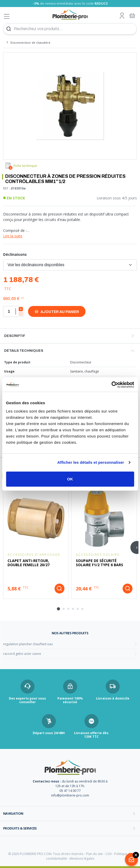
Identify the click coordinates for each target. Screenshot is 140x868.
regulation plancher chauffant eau (28, 644)
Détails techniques (24, 351)
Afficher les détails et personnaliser (91, 462)
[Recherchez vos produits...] (70, 29)
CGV (109, 854)
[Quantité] (14, 311)
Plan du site (94, 854)
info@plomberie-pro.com (70, 795)
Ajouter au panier (57, 312)
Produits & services (20, 828)
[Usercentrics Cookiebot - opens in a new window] (111, 385)
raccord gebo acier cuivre (22, 654)
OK (70, 479)
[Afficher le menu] (7, 16)
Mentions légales (82, 859)
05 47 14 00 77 (70, 791)
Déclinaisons (15, 254)
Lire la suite (13, 236)
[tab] (58, 609)
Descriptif (15, 336)
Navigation (13, 813)
